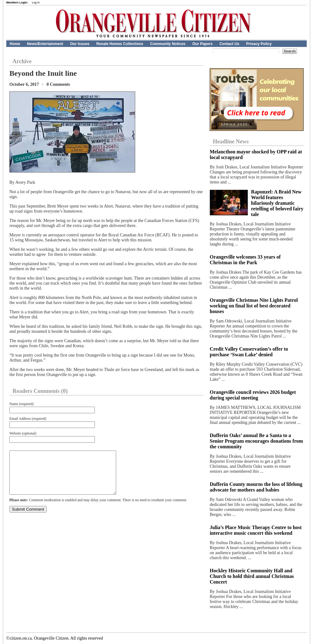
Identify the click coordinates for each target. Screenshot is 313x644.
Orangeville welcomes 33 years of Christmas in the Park (245, 260)
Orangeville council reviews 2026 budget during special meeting (253, 395)
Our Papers (202, 44)
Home (15, 44)
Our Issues (80, 44)
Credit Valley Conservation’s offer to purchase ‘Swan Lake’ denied (249, 352)
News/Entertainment (45, 44)
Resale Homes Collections (120, 44)
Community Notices (168, 44)
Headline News (231, 142)
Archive (22, 61)
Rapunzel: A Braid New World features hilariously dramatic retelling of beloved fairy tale (277, 203)
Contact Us (229, 44)
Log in (36, 3)
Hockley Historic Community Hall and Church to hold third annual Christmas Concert (252, 576)
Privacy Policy (259, 44)
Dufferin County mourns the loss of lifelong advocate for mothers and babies (256, 487)
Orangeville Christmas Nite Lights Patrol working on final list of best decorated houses (254, 306)
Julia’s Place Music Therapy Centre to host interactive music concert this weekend (256, 530)
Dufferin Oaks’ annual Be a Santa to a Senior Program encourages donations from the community (256, 441)
